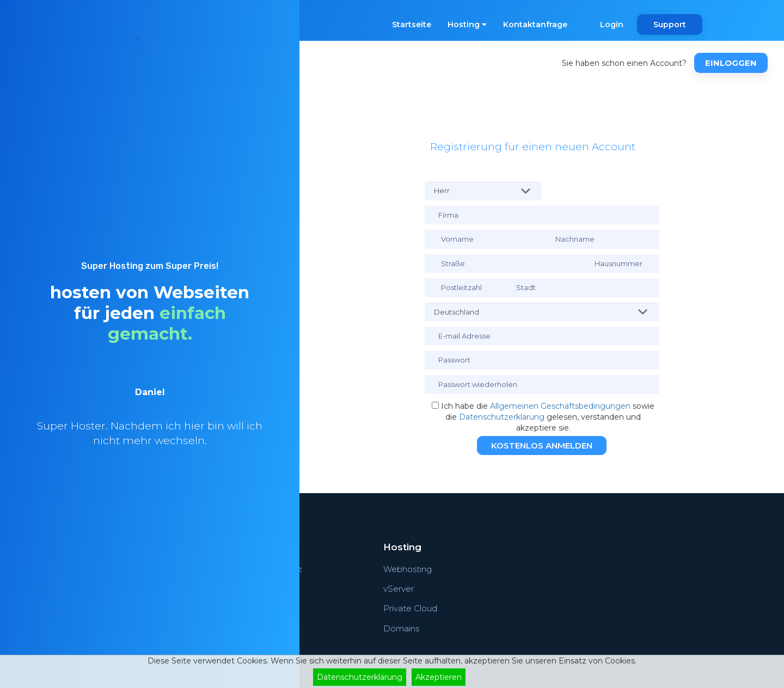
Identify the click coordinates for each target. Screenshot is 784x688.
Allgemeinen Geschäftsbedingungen (560, 406)
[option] (150, 432)
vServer (399, 589)
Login (612, 24)
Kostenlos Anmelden (542, 446)
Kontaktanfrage (535, 24)
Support (670, 24)
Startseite (412, 24)
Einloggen (731, 63)
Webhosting (408, 569)
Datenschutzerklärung (502, 417)
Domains (401, 628)
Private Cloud (410, 608)
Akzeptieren (439, 677)
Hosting (467, 24)
